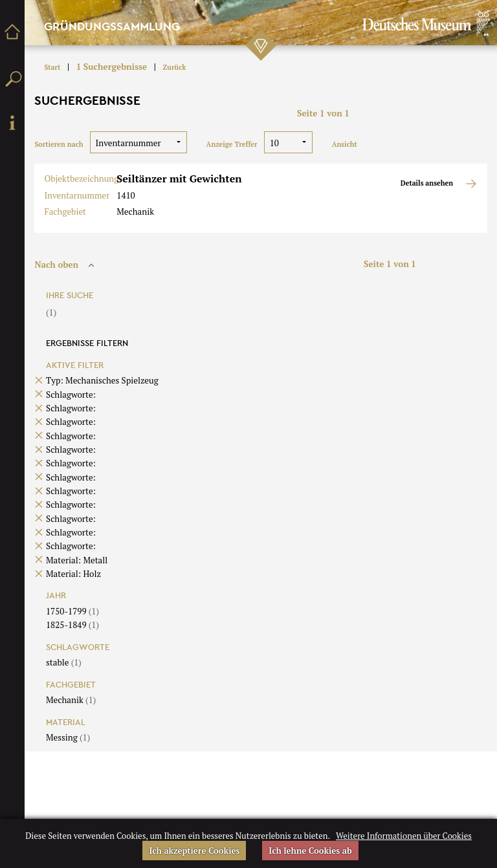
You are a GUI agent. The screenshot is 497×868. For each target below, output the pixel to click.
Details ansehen (439, 184)
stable (64, 662)
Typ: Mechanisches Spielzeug (102, 380)
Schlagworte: (71, 395)
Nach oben (66, 265)
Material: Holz (73, 574)
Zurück (175, 67)
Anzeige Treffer (232, 144)
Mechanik (71, 700)
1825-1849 (72, 625)
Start (52, 67)
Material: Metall (77, 560)
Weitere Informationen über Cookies (404, 836)
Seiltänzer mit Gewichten (179, 179)
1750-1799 (72, 611)
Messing (68, 737)
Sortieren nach (59, 144)
